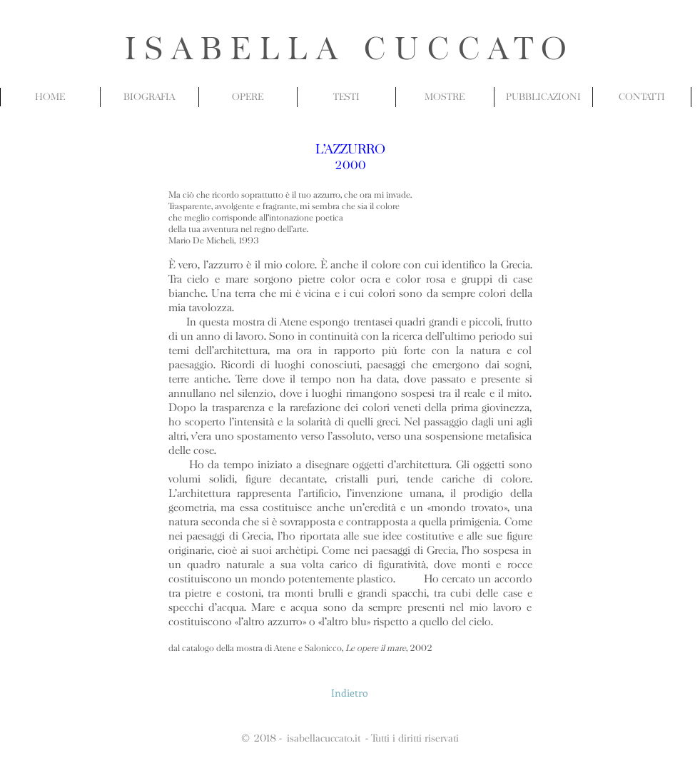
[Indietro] (350, 693)
